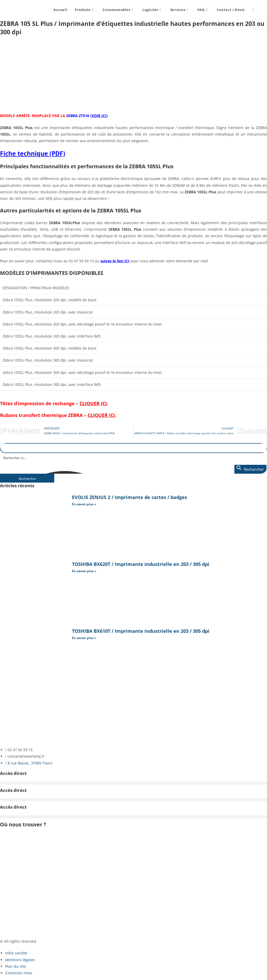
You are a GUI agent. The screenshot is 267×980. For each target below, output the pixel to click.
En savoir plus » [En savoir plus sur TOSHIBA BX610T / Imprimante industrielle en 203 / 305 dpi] (84, 638)
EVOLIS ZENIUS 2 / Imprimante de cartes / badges (129, 497)
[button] (133, 783)
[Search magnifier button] (250, 469)
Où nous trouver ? (23, 824)
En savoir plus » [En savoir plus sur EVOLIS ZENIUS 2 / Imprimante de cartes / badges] (84, 504)
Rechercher (28, 479)
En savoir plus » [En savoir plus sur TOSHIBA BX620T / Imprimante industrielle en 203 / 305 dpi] (84, 571)
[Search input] (134, 458)
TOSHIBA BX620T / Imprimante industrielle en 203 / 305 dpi (141, 564)
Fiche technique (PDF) (33, 153)
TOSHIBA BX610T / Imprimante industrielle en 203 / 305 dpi (141, 631)
